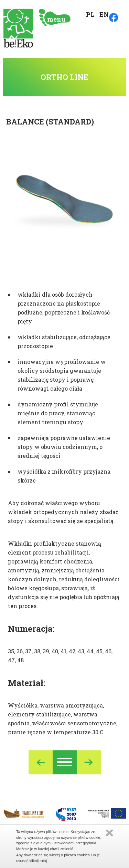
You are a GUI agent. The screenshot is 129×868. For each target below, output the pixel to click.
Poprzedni (41, 762)
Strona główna (18, 28)
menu (56, 19)
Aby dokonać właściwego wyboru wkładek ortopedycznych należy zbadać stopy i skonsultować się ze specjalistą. (63, 512)
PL (90, 14)
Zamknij (109, 833)
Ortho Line (65, 762)
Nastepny (89, 762)
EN (104, 14)
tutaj (43, 861)
